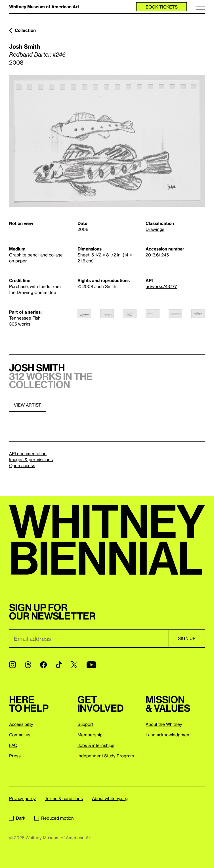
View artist (28, 405)
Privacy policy (22, 798)
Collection (25, 30)
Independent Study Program (106, 756)
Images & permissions (31, 459)
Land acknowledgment (168, 735)
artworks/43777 (161, 286)
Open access (22, 465)
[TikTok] (59, 665)
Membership (90, 735)
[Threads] (28, 665)
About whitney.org (110, 798)
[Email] (89, 639)
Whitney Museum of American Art (44, 7)
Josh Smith (25, 46)
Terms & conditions (64, 798)
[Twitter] (74, 665)
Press (15, 756)
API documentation (28, 453)
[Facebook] (43, 665)
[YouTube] (91, 665)
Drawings (155, 229)
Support (85, 724)
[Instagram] (12, 665)
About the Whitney (164, 724)
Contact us (20, 735)
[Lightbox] (107, 141)
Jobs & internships (96, 745)
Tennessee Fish (25, 318)
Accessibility (21, 724)
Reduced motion (54, 818)
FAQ (13, 745)
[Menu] (200, 7)
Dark (17, 818)
